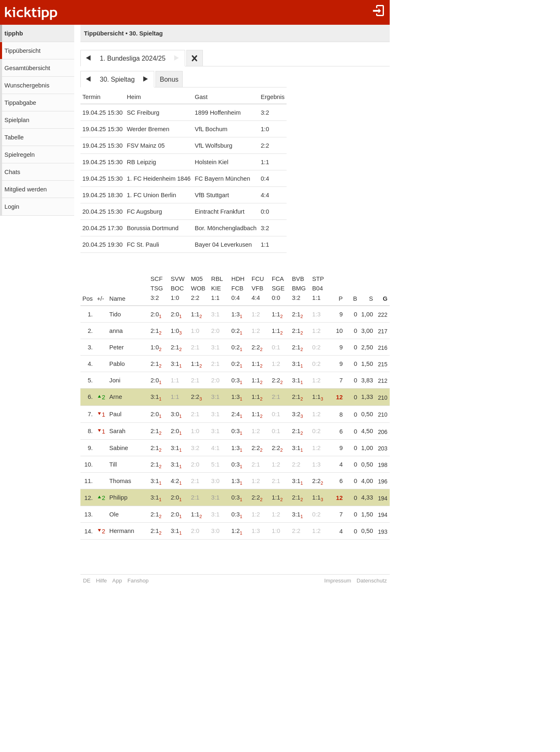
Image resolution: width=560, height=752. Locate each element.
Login (12, 207)
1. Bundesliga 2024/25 (133, 58)
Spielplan (17, 120)
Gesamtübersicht (27, 68)
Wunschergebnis (27, 85)
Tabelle (14, 137)
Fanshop (138, 581)
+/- (101, 299)
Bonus (169, 79)
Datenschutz (359, 581)
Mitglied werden (26, 189)
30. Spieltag (117, 79)
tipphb (14, 33)
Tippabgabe (20, 103)
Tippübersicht (22, 51)
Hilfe (101, 581)
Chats (12, 172)
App (117, 581)
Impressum (326, 581)
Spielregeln (20, 155)
